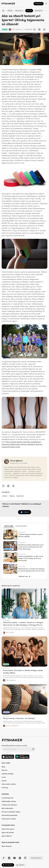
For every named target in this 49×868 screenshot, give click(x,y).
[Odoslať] (33, 749)
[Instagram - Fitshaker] (9, 858)
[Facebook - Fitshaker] (4, 858)
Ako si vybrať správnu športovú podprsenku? (24, 442)
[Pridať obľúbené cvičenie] (34, 29)
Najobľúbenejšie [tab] (21, 526)
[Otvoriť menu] (46, 4)
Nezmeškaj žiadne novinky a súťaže (14, 746)
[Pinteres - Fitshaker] (25, 858)
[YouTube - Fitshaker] (15, 858)
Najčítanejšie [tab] (9, 526)
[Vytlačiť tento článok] (39, 29)
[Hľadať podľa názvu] (3, 11)
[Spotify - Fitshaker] (20, 858)
